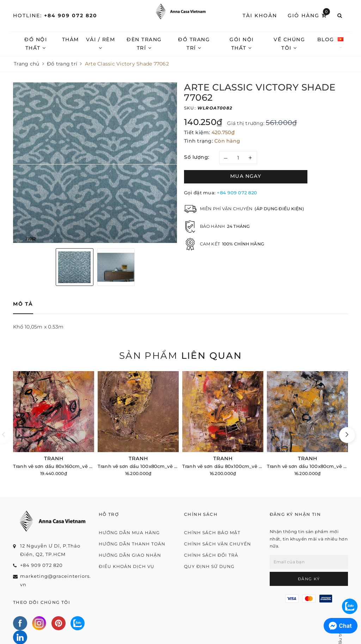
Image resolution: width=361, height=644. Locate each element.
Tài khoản (260, 15)
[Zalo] (78, 623)
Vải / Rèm (101, 43)
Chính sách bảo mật (212, 533)
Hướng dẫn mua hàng (129, 533)
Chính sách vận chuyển (218, 544)
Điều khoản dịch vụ (127, 566)
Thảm (71, 39)
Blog (326, 39)
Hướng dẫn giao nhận (130, 555)
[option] (95, 163)
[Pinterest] (59, 623)
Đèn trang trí (144, 44)
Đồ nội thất (36, 44)
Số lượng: (197, 157)
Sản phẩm (180, 356)
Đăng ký (309, 579)
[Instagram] (39, 623)
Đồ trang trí (194, 44)
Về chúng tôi (289, 44)
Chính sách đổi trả (211, 555)
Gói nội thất (242, 44)
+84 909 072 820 (71, 15)
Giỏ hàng (309, 15)
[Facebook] (20, 623)
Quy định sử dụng (209, 566)
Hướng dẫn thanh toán (132, 544)
